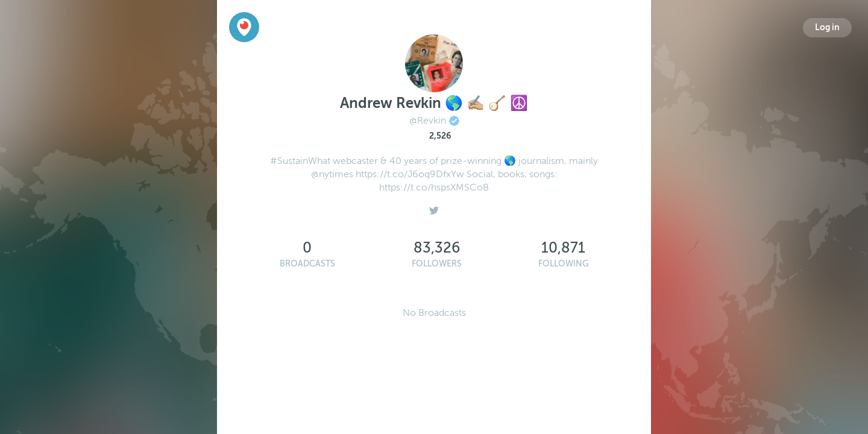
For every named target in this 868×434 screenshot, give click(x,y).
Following (564, 264)
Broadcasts (307, 264)
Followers (437, 264)
